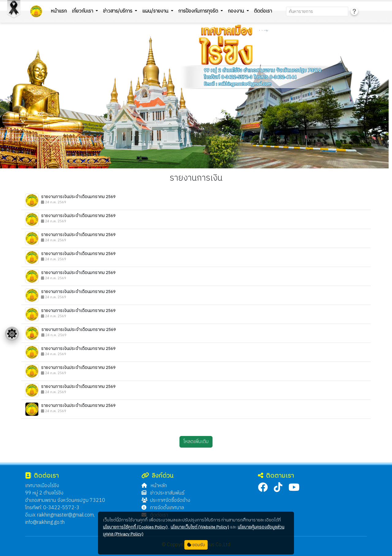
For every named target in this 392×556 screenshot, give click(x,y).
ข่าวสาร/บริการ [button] (118, 11)
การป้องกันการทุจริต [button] (199, 11)
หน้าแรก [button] (59, 11)
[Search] (317, 11)
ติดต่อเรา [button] (263, 11)
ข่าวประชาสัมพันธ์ (163, 493)
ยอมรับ (196, 545)
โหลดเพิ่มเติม (196, 442)
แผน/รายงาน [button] (156, 11)
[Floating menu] (12, 334)
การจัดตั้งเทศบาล (163, 508)
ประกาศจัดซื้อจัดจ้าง (166, 500)
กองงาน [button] (237, 11)
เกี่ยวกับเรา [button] (83, 11)
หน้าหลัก (154, 486)
